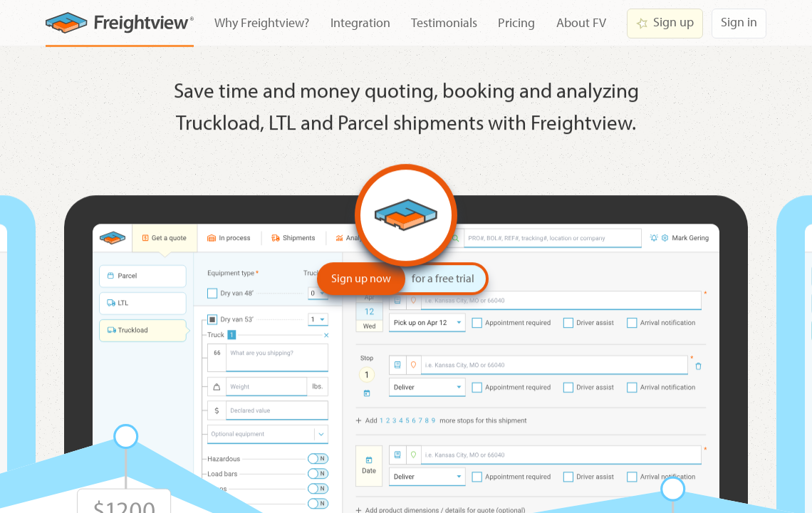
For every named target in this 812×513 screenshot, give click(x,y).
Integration (360, 22)
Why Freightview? (262, 22)
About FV (581, 22)
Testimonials (444, 22)
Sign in (739, 22)
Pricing (516, 22)
